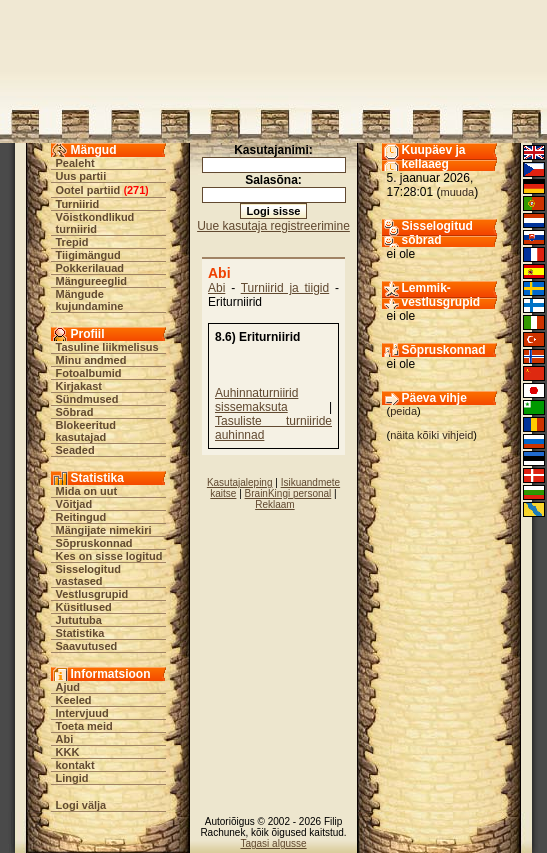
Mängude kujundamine (90, 300)
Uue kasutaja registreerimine (273, 226)
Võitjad (74, 504)
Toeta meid (84, 726)
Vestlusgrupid (92, 594)
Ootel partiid (88, 190)
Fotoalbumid (89, 373)
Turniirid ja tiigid (285, 288)
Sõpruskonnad (94, 543)
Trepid (72, 242)
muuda (458, 192)
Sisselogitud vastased (88, 575)
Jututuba (79, 620)
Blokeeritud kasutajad (86, 431)
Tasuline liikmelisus (107, 347)
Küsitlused (84, 607)
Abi (65, 739)
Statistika (80, 633)
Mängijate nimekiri (104, 530)
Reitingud (81, 517)
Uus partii (81, 176)
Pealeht (75, 163)
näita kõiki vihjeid (431, 435)
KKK (68, 752)
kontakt (75, 765)
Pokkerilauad (90, 268)
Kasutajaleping (240, 482)
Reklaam (274, 504)
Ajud (68, 687)
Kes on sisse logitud (109, 556)
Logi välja (81, 805)
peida (403, 411)
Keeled (74, 700)
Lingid (72, 778)
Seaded (75, 450)
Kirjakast (79, 386)
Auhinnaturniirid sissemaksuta (256, 400)
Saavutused (87, 646)
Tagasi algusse (273, 843)
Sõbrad (75, 412)
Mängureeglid (92, 281)
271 (136, 190)
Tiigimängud (88, 255)
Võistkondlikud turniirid (95, 223)
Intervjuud (82, 713)
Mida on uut (87, 491)
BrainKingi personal (288, 493)
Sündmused (87, 399)
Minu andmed (91, 360)
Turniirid (78, 204)
